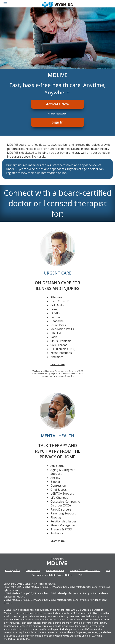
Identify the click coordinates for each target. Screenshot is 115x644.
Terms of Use (33, 570)
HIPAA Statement (55, 570)
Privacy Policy (12, 570)
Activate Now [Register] (58, 104)
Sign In (58, 122)
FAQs (81, 575)
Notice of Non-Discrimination (85, 570)
